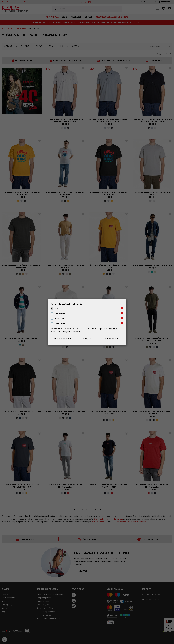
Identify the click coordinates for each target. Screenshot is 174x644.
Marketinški (60, 324)
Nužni (57, 309)
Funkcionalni (60, 314)
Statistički (59, 319)
